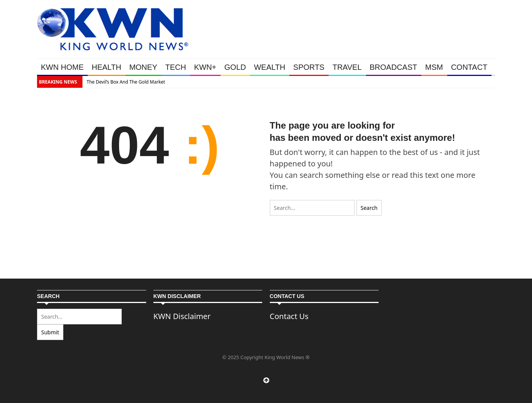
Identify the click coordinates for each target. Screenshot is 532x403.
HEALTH (106, 67)
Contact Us (289, 316)
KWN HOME (62, 67)
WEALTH (269, 67)
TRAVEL (347, 67)
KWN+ (205, 67)
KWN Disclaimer (182, 316)
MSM (434, 67)
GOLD (235, 67)
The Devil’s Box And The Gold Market (126, 82)
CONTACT (469, 67)
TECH (176, 67)
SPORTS (309, 67)
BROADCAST (393, 67)
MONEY (143, 67)
